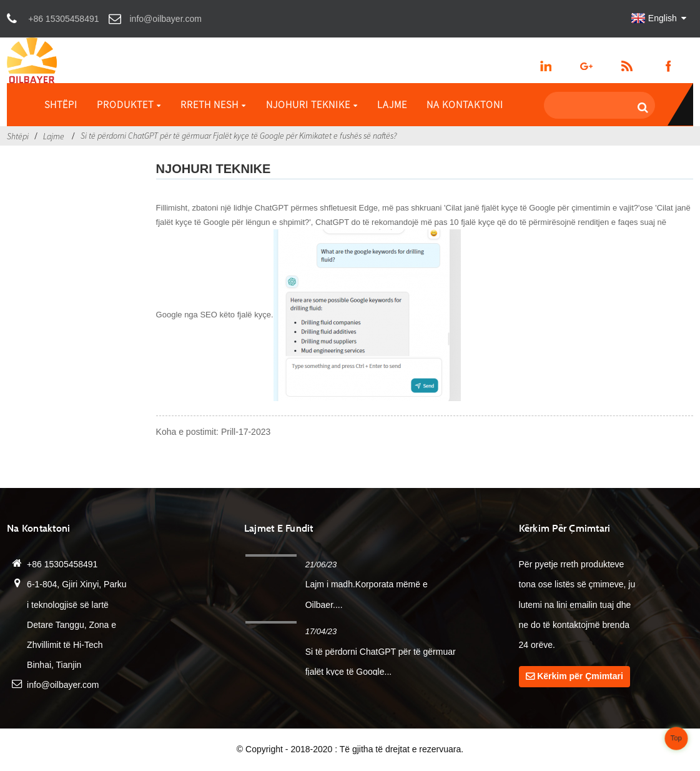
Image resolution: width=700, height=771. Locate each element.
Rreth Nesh (213, 104)
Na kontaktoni (465, 104)
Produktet (129, 104)
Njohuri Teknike (312, 104)
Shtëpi (61, 104)
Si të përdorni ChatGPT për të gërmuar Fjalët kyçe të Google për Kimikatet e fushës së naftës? (239, 136)
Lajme (392, 104)
